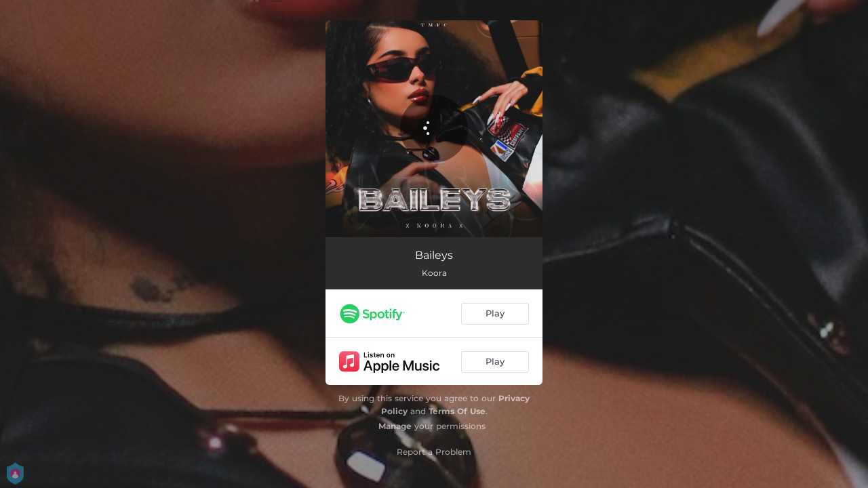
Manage (395, 426)
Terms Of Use (457, 411)
